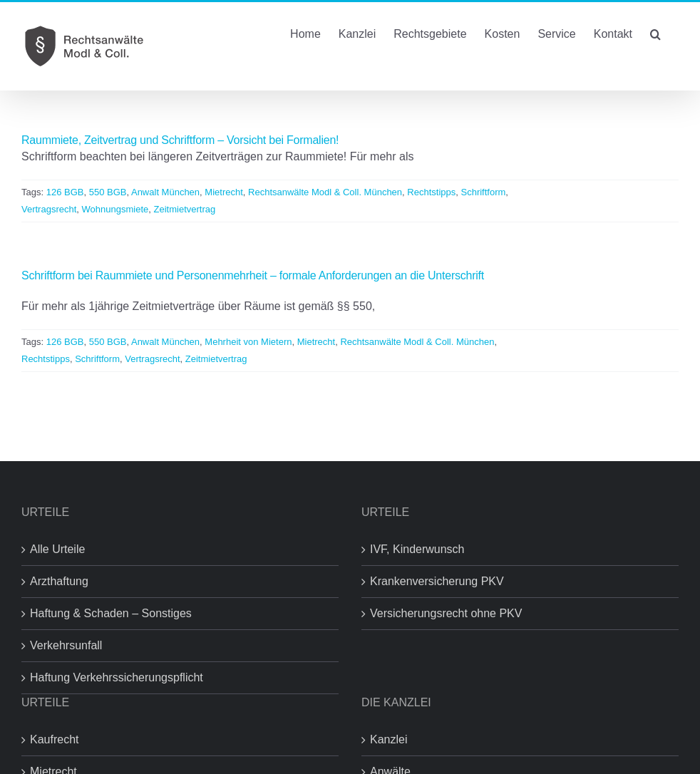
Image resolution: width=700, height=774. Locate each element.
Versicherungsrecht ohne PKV (446, 613)
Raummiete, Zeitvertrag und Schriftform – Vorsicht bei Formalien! (180, 140)
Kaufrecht (54, 739)
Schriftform (483, 192)
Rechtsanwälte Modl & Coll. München (325, 192)
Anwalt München (165, 192)
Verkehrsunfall (66, 645)
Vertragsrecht (49, 209)
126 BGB (65, 192)
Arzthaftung (59, 581)
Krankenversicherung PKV (437, 581)
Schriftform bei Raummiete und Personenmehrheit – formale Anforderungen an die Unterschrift (253, 275)
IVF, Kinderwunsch (417, 549)
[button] (655, 33)
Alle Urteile (57, 549)
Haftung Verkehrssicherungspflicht (117, 677)
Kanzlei (388, 739)
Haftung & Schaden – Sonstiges (111, 613)
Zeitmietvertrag (185, 209)
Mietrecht (223, 192)
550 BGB (108, 192)
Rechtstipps (431, 192)
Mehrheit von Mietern (248, 342)
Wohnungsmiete (115, 209)
